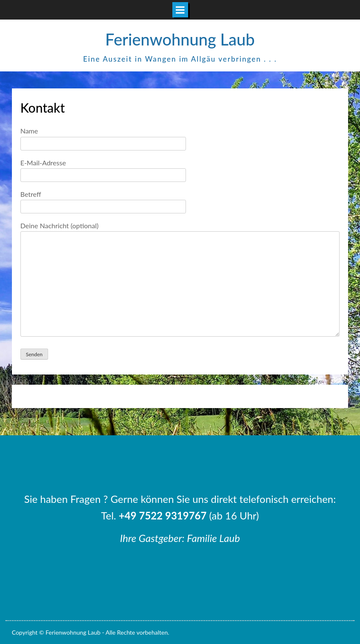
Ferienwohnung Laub (180, 39)
